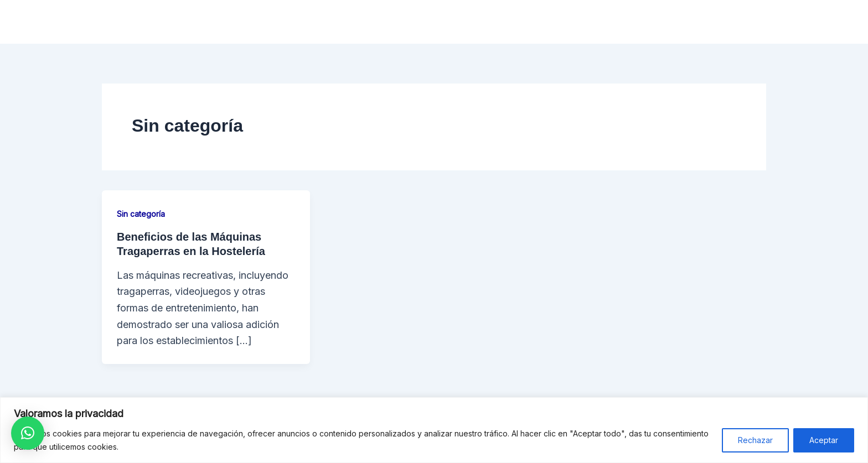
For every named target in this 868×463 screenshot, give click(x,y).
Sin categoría (141, 214)
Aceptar (824, 440)
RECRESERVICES (184, 22)
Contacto (766, 22)
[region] (434, 430)
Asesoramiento (645, 22)
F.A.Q (712, 22)
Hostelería (493, 22)
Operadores (564, 22)
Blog (818, 22)
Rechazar (755, 440)
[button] (28, 433)
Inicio (438, 22)
